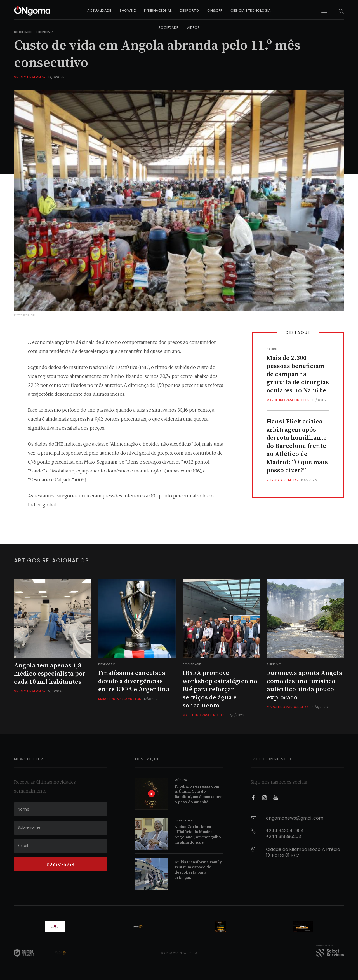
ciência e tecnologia (251, 11)
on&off (215, 11)
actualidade (99, 11)
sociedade (168, 28)
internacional (158, 11)
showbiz (128, 11)
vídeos (193, 28)
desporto (189, 11)
